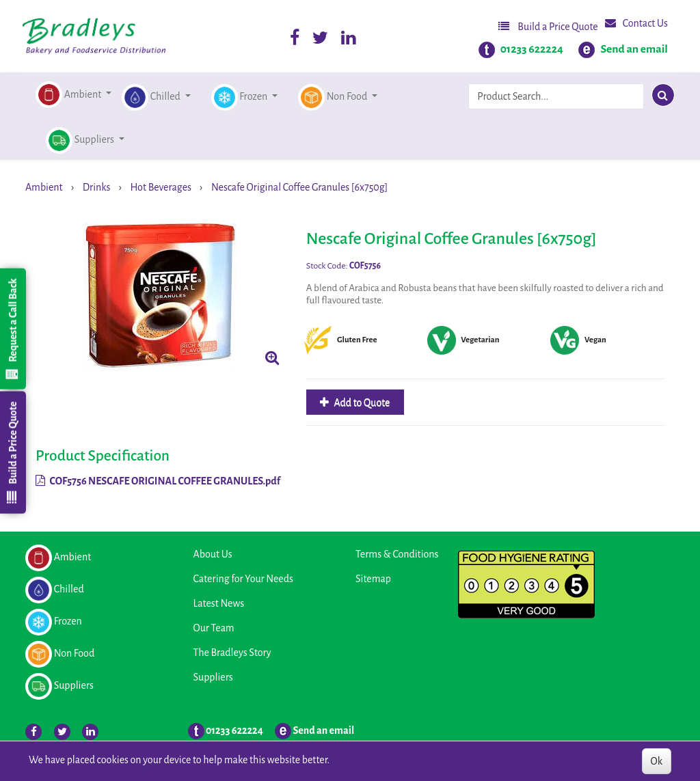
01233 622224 (532, 49)
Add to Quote (361, 402)
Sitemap (373, 579)
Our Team (214, 628)
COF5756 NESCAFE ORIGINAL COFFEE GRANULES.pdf (158, 481)
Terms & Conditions (397, 554)
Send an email (634, 49)
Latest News (219, 603)
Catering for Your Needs (243, 579)
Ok (657, 761)
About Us (213, 554)
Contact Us (636, 23)
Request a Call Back (12, 329)
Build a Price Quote (548, 26)
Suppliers (213, 677)
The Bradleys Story (232, 653)
